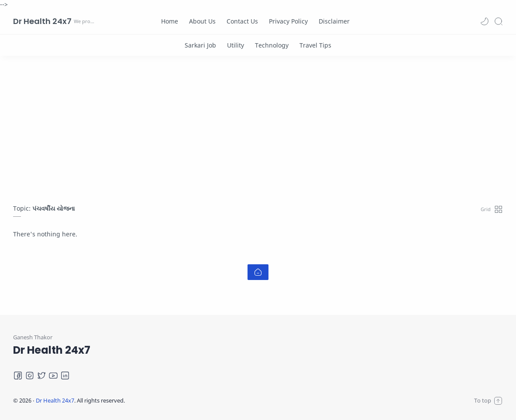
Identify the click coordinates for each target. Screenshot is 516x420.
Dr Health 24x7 (42, 21)
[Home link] (258, 272)
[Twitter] (41, 376)
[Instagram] (30, 376)
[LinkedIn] (65, 376)
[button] (485, 21)
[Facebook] (18, 376)
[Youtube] (53, 376)
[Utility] (236, 45)
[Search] (499, 21)
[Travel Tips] (315, 45)
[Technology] (272, 45)
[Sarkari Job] (200, 45)
